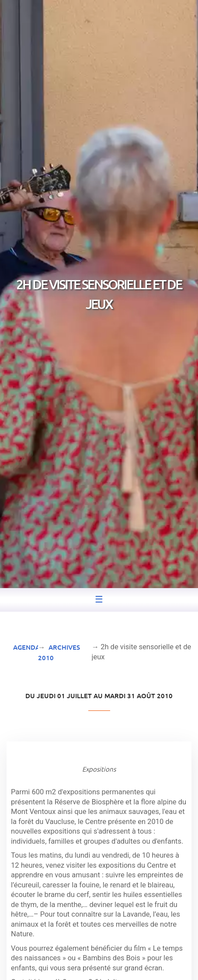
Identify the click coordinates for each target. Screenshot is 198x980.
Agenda (26, 647)
